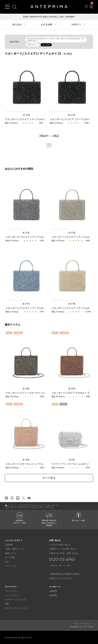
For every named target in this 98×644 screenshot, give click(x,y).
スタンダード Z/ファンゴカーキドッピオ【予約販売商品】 (35, 393)
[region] (27, 85)
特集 (7, 604)
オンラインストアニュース (16, 608)
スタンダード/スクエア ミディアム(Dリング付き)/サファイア (37, 308)
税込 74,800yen (58, 468)
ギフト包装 (10, 557)
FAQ (7, 562)
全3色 (72, 460)
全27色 (27, 115)
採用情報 (53, 595)
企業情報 (53, 591)
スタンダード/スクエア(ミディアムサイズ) (23, 508)
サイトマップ (11, 566)
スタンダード (52, 506)
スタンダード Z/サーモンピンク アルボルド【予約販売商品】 (37, 464)
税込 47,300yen (11, 123)
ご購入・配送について (15, 549)
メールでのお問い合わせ (60, 545)
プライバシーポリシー (83, 624)
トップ (11, 506)
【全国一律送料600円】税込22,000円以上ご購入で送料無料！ (49, 17)
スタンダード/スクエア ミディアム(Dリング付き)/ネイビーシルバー (40, 237)
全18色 (26, 389)
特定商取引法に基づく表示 (82, 627)
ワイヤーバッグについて (15, 600)
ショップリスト (12, 595)
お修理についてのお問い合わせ (63, 549)
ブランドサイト (12, 591)
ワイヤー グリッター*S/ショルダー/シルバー (75, 464)
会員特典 (9, 545)
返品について (11, 553)
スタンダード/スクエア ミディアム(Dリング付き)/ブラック (35, 119)
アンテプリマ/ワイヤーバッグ (30, 506)
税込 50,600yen (12, 397)
